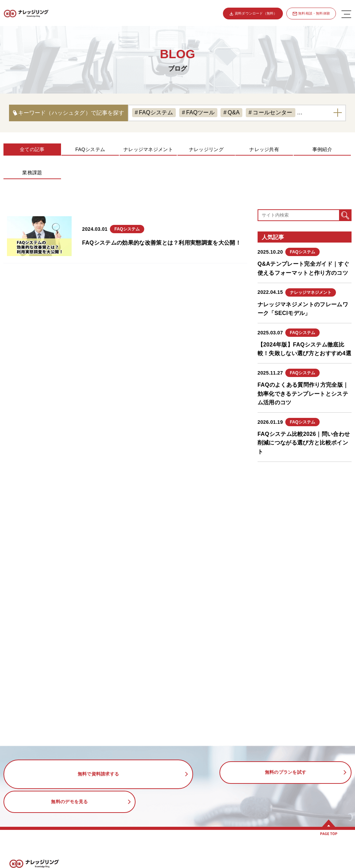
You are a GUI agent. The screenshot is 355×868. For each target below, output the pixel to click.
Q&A (234, 112)
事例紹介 (322, 149)
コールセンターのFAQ (211, 863)
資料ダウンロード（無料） (255, 13)
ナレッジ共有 (264, 149)
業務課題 (32, 173)
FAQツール (200, 112)
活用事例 (191, 848)
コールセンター (272, 112)
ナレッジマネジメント (148, 149)
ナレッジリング (206, 149)
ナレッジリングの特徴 (40, 863)
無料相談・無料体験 (314, 13)
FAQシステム (156, 112)
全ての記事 (32, 149)
